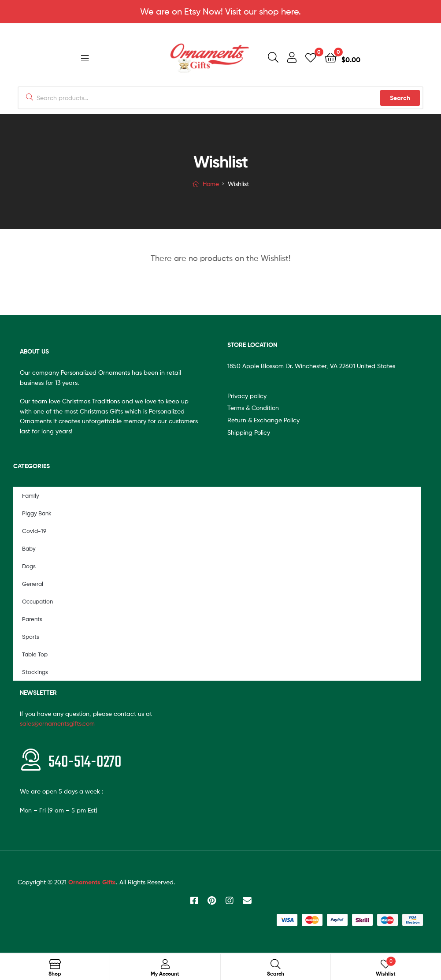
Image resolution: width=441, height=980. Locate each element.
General (33, 585)
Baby (29, 549)
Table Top (35, 655)
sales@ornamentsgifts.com (57, 724)
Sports (31, 637)
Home (211, 184)
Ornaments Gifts (92, 883)
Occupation (37, 602)
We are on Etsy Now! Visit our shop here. (220, 11)
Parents (32, 620)
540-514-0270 (85, 763)
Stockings (35, 673)
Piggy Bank (37, 514)
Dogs (29, 567)
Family (31, 496)
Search (400, 99)
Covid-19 (34, 532)
